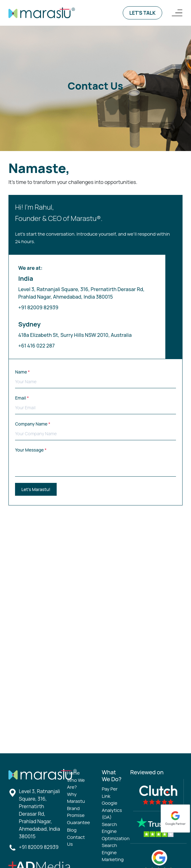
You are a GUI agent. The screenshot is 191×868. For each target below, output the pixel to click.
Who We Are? (76, 784)
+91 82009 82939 (38, 307)
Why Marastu (76, 798)
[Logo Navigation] (177, 13)
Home (73, 773)
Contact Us (76, 841)
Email (95, 405)
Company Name (95, 431)
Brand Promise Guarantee (78, 815)
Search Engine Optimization (116, 831)
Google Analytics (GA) (112, 810)
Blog (72, 830)
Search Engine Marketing (113, 852)
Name (95, 379)
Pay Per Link (110, 792)
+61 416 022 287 (36, 346)
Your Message (95, 462)
